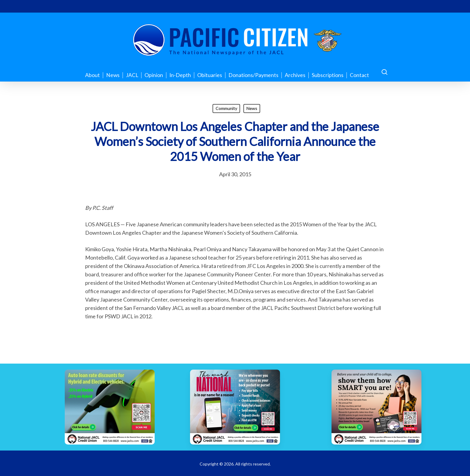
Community (226, 108)
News (252, 108)
